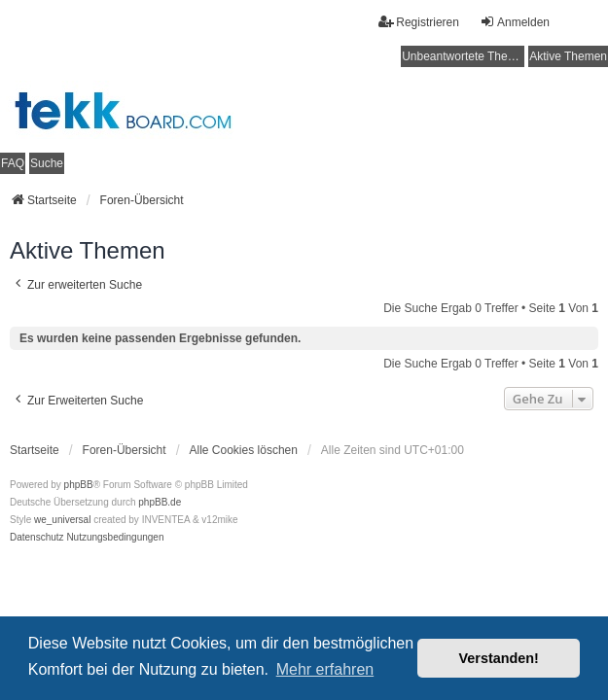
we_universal (62, 520)
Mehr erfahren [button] (325, 669)
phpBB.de (160, 502)
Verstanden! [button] (499, 658)
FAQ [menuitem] (13, 163)
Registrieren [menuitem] (419, 22)
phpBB (79, 485)
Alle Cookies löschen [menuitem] (244, 450)
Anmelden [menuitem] (515, 22)
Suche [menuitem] (47, 163)
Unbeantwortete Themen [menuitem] (463, 56)
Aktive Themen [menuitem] (568, 56)
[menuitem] (37, 538)
